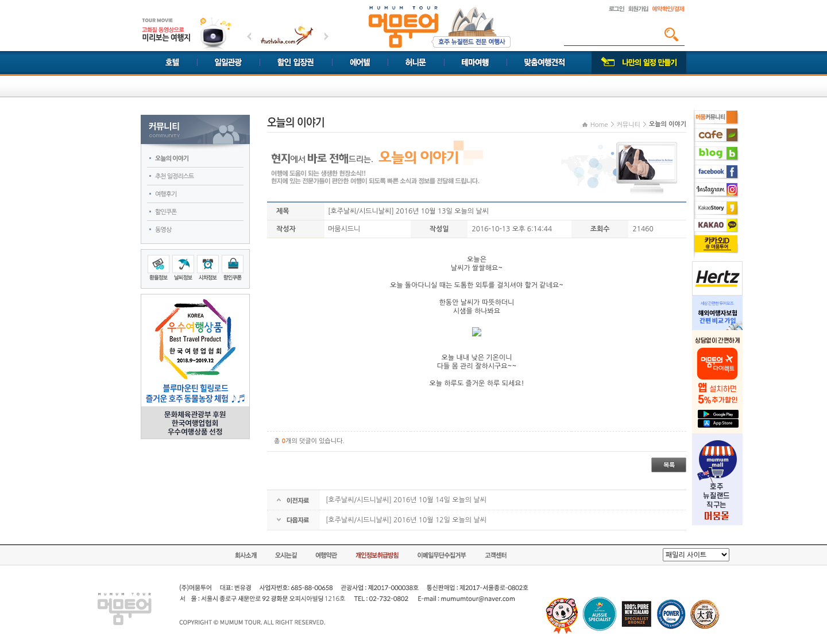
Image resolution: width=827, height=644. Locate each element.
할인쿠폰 (166, 212)
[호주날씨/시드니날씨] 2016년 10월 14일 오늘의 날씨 (406, 500)
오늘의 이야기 (172, 159)
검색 (671, 34)
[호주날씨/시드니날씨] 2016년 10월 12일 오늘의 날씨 (406, 520)
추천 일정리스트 (174, 176)
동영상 (163, 230)
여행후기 (166, 194)
